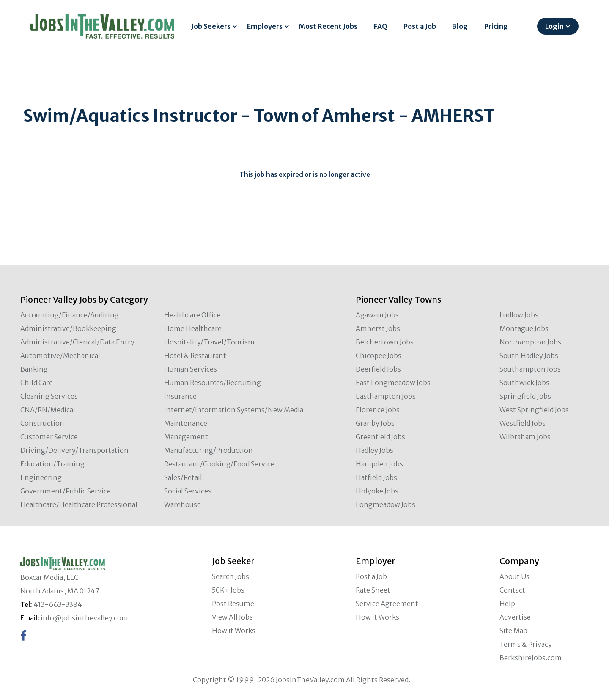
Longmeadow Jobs (385, 504)
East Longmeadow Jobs (393, 383)
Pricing (496, 26)
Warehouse (182, 504)
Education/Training (52, 464)
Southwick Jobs (524, 383)
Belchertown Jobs (385, 342)
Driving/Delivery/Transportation (74, 450)
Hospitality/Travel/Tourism (209, 342)
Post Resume (233, 604)
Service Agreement (387, 604)
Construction (42, 423)
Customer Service (49, 437)
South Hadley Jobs (529, 356)
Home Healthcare (193, 328)
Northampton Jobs (530, 342)
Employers (265, 26)
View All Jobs (232, 617)
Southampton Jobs (530, 369)
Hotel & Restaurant (195, 356)
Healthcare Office (192, 315)
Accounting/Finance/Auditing (70, 315)
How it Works (234, 631)
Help (507, 604)
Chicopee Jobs (379, 356)
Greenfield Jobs (380, 437)
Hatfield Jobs (376, 477)
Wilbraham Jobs (525, 437)
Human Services (191, 369)
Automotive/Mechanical (60, 356)
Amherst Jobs (378, 328)
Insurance (180, 396)
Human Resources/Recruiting (213, 383)
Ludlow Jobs (519, 315)
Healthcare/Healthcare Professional (79, 504)
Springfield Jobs (525, 396)
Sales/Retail (183, 477)
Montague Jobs (524, 328)
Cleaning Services (49, 396)
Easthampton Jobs (386, 396)
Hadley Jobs (374, 450)
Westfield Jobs (523, 423)
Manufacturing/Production (208, 450)
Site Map (513, 631)
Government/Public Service (66, 491)
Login (554, 26)
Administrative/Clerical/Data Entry (77, 342)
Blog (460, 26)
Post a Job (420, 26)
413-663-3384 (58, 604)
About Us (514, 576)
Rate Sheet (373, 590)
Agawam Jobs (377, 315)
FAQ (381, 26)
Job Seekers (211, 26)
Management (186, 437)
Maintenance (186, 423)
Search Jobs (230, 576)
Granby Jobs (375, 423)
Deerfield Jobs (378, 369)
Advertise (515, 617)
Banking (34, 369)
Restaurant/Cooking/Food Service (219, 464)
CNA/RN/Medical (48, 410)
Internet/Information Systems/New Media (234, 410)
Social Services (188, 491)
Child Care (37, 383)
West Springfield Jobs (534, 410)
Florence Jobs (378, 410)
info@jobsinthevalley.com (84, 618)
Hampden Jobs (379, 464)
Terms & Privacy (526, 644)
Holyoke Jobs (377, 491)
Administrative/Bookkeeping (68, 328)
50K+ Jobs (228, 590)
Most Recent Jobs (328, 26)
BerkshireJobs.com (531, 658)
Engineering (41, 477)
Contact (512, 590)
